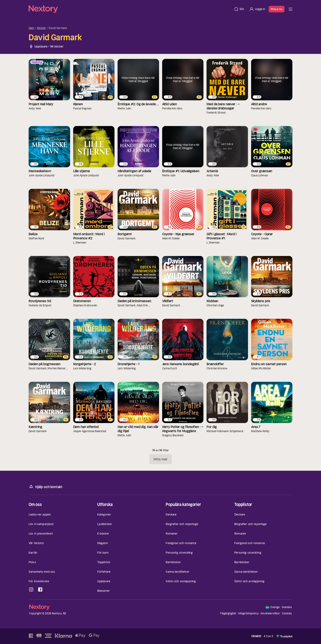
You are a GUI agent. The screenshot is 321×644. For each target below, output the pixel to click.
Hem (31, 28)
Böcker (42, 28)
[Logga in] (257, 9)
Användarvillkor (270, 613)
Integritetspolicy (248, 613)
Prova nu (277, 9)
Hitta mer (160, 459)
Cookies (287, 614)
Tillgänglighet (228, 613)
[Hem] (130, 9)
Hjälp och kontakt (46, 487)
